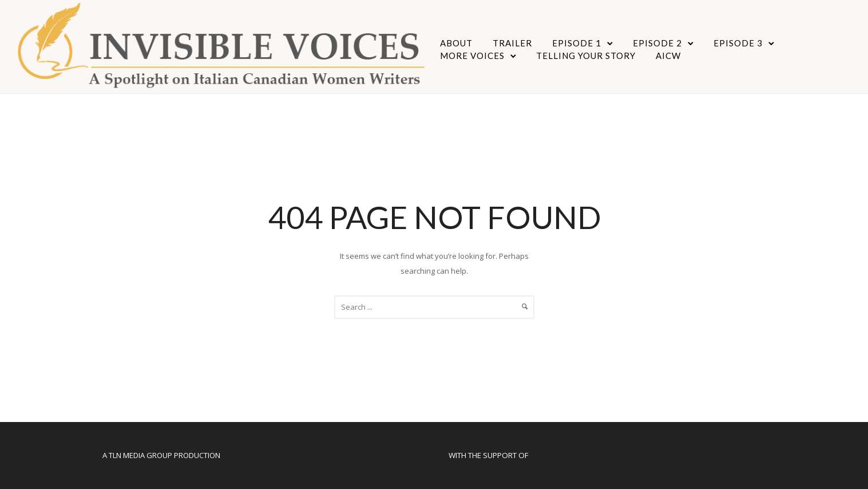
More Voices (472, 56)
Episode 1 (577, 43)
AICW (668, 56)
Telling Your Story (586, 56)
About (456, 43)
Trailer (512, 43)
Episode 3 (738, 43)
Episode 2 (657, 43)
